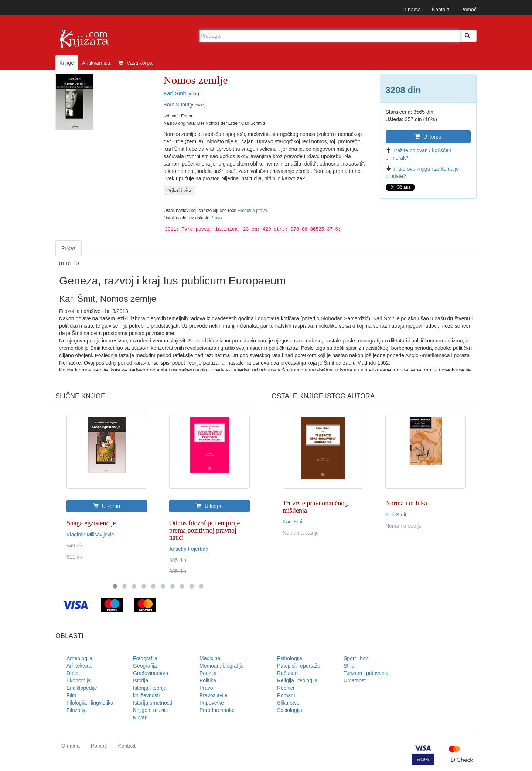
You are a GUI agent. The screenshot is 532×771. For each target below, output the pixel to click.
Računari (287, 673)
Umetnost (355, 680)
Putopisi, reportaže (299, 666)
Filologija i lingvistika (90, 703)
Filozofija (77, 710)
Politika (208, 680)
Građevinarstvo (151, 673)
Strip (349, 666)
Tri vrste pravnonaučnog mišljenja (315, 507)
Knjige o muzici (150, 710)
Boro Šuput (177, 105)
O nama (412, 10)
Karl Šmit (175, 93)
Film (71, 695)
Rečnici (286, 688)
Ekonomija (79, 680)
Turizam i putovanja (366, 673)
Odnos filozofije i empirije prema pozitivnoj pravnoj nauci (204, 531)
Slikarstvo (288, 703)
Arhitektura (79, 666)
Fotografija (145, 658)
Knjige (67, 63)
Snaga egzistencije (91, 523)
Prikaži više (180, 191)
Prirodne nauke (217, 710)
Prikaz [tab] (69, 248)
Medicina (210, 658)
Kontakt (441, 10)
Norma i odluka (406, 503)
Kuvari (140, 717)
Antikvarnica (96, 63)
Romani (286, 695)
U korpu (428, 137)
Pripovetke (212, 703)
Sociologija (290, 710)
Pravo (216, 218)
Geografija (145, 666)
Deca (73, 673)
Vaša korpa (135, 63)
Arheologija (79, 658)
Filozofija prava (252, 211)
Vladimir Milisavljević (90, 535)
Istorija (141, 680)
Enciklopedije (82, 688)
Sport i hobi (357, 658)
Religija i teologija (297, 680)
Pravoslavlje (213, 695)
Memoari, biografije (221, 666)
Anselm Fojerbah (189, 549)
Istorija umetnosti (153, 703)
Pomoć (468, 10)
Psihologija (290, 658)
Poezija (208, 673)
